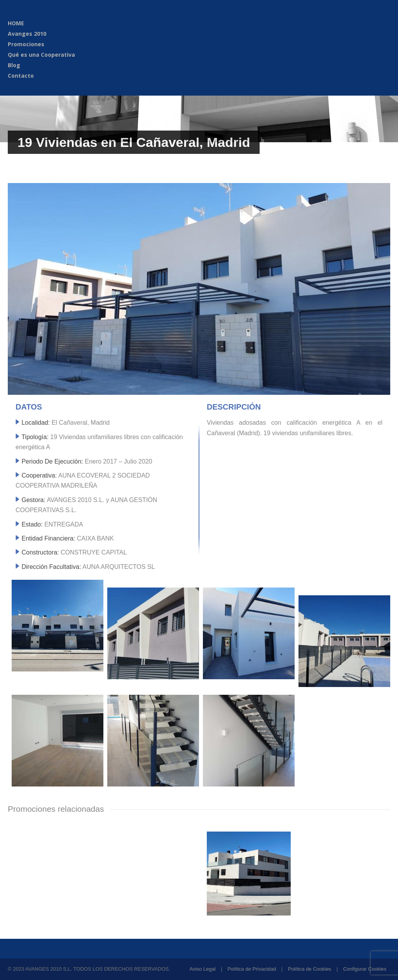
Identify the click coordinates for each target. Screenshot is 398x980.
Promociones (26, 44)
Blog (14, 65)
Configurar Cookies (365, 969)
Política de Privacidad (252, 969)
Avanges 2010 (27, 34)
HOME (16, 23)
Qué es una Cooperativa (41, 55)
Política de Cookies (310, 969)
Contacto (21, 76)
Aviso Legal (203, 969)
